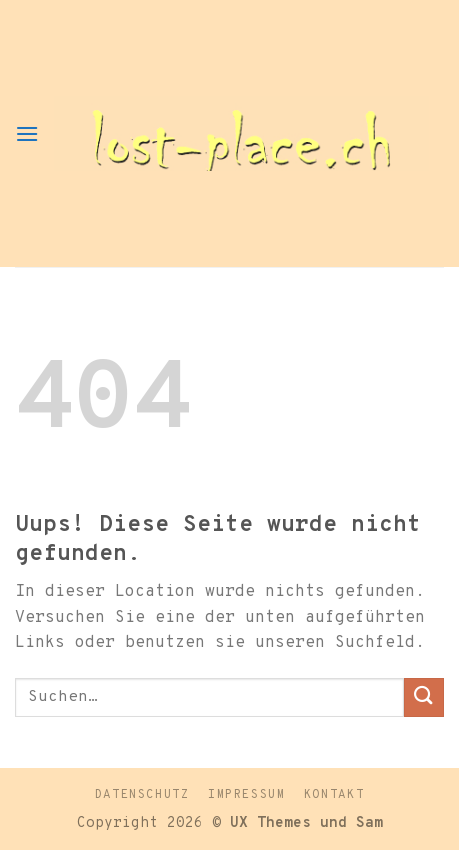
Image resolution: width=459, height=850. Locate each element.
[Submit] (424, 697)
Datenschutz (142, 795)
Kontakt (334, 795)
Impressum (247, 795)
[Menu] (27, 133)
